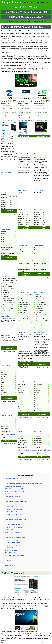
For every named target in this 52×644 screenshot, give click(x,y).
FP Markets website (29, 451)
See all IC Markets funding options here (42, 274)
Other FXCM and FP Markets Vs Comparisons (14, 555)
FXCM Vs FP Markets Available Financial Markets (15, 489)
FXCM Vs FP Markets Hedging (13, 540)
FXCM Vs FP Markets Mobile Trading (12, 499)
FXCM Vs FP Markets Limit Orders (14, 545)
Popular (26, 2)
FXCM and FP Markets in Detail (11, 479)
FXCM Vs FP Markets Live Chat (13, 525)
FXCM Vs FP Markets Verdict (11, 550)
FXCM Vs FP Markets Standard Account (15, 507)
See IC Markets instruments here (42, 414)
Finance (38, 2)
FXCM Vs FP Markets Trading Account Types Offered (16, 502)
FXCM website (12, 434)
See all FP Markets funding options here (26, 274)
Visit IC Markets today (42, 457)
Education (32, 2)
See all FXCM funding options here (9, 258)
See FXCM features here (9, 348)
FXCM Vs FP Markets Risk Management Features (15, 537)
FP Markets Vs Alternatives (10, 566)
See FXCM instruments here (9, 398)
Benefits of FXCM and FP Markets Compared (14, 481)
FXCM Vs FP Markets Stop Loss (13, 543)
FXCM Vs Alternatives (9, 563)
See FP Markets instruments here (26, 414)
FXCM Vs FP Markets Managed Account (15, 517)
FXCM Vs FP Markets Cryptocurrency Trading (14, 491)
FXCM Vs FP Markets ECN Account (14, 512)
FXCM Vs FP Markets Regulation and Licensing (14, 532)
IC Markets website (46, 451)
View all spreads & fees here (9, 211)
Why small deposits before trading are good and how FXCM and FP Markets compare (24, 484)
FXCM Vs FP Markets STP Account (14, 514)
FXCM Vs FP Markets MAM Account (14, 509)
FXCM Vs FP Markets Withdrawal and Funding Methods (16, 520)
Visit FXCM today (9, 441)
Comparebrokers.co (12, 2)
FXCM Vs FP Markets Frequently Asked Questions (15, 558)
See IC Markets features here (42, 364)
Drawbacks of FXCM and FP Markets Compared (14, 486)
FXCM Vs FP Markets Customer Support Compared (15, 522)
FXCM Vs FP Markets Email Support (14, 527)
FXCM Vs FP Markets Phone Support (14, 530)
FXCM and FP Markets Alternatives (12, 553)
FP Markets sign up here (26, 136)
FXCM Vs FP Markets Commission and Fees (14, 494)
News (49, 2)
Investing (44, 2)
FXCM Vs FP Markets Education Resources (14, 535)
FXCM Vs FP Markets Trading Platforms (13, 496)
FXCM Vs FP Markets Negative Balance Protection (17, 548)
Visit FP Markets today (26, 457)
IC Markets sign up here (42, 136)
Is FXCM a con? (8, 561)
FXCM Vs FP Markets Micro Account (14, 504)
